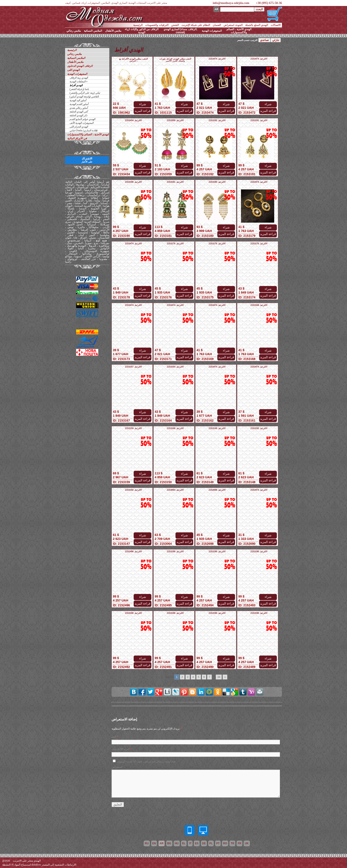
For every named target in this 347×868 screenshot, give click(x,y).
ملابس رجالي (74, 31)
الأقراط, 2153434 (134, 120)
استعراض (117, 767)
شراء (143, 104)
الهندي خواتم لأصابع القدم (82, 119)
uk (247, 843)
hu (177, 843)
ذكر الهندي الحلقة (78, 115)
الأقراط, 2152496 (134, 552)
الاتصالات (276, 25)
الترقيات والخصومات (157, 25)
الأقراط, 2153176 (175, 244)
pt (218, 843)
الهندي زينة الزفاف (79, 78)
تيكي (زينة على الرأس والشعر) (85, 93)
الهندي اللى (73, 70)
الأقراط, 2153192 (217, 120)
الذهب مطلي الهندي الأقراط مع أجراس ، (133, 60)
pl (211, 843)
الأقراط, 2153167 (134, 367)
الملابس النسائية (93, 31)
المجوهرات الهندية (212, 31)
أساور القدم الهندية (79, 104)
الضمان (217, 25)
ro (225, 843)
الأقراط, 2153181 (175, 182)
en (154, 843)
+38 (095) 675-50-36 (269, 3)
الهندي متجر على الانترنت (27, 861)
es (197, 843)
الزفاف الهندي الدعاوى (80, 66)
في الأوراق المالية (77, 138)
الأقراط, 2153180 (217, 182)
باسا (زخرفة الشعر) (79, 89)
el (184, 843)
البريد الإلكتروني (120, 749)
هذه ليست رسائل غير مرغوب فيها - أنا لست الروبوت (146, 761)
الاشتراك (87, 160)
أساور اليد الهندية (78, 100)
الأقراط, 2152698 (217, 490)
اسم (114, 737)
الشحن (175, 25)
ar (161, 843)
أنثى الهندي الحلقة (79, 112)
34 (219, 677)
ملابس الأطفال (113, 31)
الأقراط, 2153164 (175, 367)
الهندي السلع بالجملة (257, 25)
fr (239, 843)
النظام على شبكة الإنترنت (196, 25)
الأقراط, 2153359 (175, 120)
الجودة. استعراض (233, 25)
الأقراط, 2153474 (217, 59)
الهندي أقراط (76, 85)
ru (147, 843)
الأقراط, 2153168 (259, 305)
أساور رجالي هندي (79, 108)
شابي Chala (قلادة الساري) (83, 130)
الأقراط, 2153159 (134, 428)
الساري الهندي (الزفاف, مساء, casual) (180, 31)
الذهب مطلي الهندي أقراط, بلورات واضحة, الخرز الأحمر (175, 60)
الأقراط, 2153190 (134, 182)
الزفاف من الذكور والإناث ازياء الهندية (142, 31)
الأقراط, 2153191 (259, 120)
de (204, 843)
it (190, 843)
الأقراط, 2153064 (175, 490)
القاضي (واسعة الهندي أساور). (84, 97)
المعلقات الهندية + (79, 82)
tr (232, 843)
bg (169, 843)
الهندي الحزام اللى (79, 127)
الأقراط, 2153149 (217, 428)
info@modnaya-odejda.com (231, 3)
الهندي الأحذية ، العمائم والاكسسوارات (239, 31)
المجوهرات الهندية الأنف (81, 123)
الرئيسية (138, 25)
